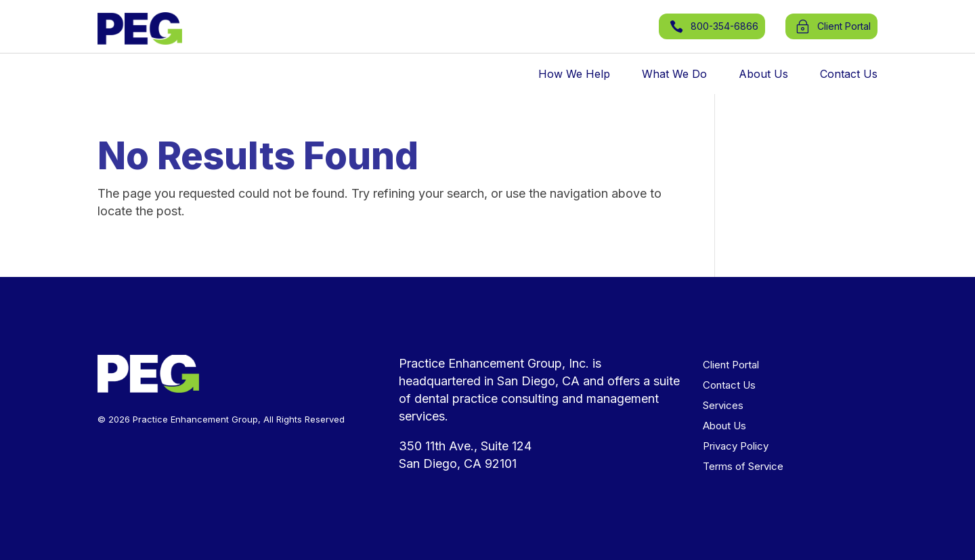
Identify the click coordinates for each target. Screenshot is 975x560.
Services (723, 406)
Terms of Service (743, 467)
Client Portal (731, 366)
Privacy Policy (736, 447)
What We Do (674, 75)
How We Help (574, 75)
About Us (763, 75)
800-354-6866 (724, 26)
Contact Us (849, 75)
